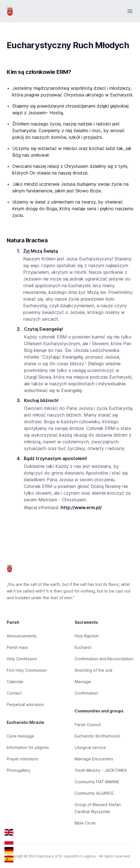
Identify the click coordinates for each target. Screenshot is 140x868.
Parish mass (17, 647)
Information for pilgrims (28, 747)
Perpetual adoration (25, 704)
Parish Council (88, 725)
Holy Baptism (87, 636)
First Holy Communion (27, 670)
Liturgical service (90, 747)
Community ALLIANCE (94, 793)
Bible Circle (85, 823)
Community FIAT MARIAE (97, 782)
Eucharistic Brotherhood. (98, 736)
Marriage (83, 682)
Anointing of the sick (94, 670)
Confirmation (86, 693)
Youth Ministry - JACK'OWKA (101, 770)
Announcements (22, 636)
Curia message (20, 736)
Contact (14, 693)
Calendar (15, 682)
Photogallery (19, 770)
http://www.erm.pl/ (81, 507)
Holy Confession (22, 659)
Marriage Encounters (94, 759)
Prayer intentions (22, 759)
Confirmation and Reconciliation (104, 659)
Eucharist (83, 647)
